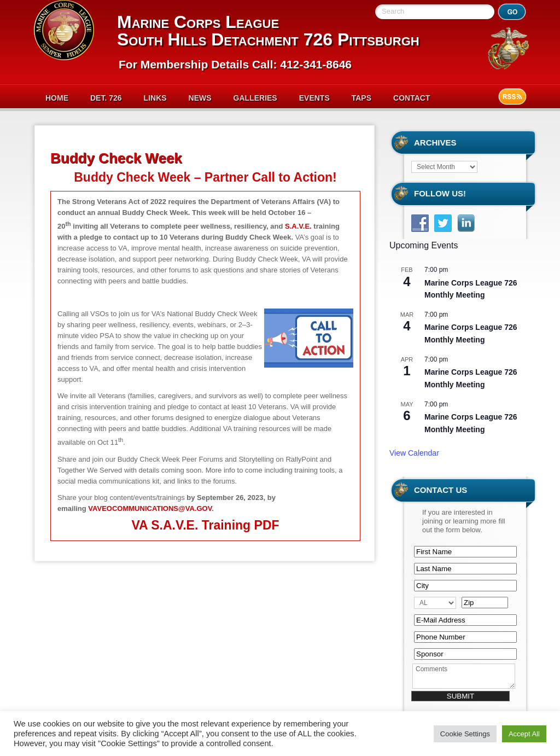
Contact (412, 98)
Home (57, 98)
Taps (361, 98)
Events (314, 98)
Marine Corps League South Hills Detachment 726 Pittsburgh (268, 31)
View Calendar (414, 453)
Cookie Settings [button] (465, 734)
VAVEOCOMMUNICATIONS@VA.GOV (150, 508)
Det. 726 (106, 98)
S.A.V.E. (298, 226)
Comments (464, 676)
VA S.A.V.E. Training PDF (205, 525)
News (200, 98)
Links (155, 98)
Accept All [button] (524, 734)
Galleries (255, 98)
